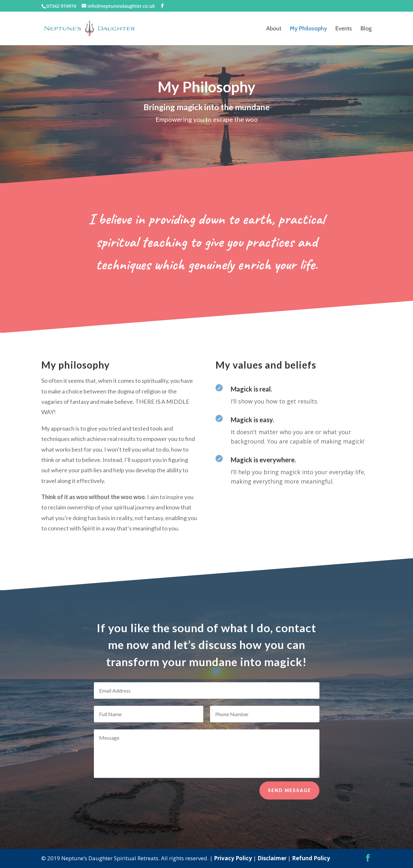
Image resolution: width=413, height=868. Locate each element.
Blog (366, 29)
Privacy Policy (233, 858)
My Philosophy (308, 29)
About (274, 29)
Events (344, 29)
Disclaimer (272, 858)
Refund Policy (311, 858)
